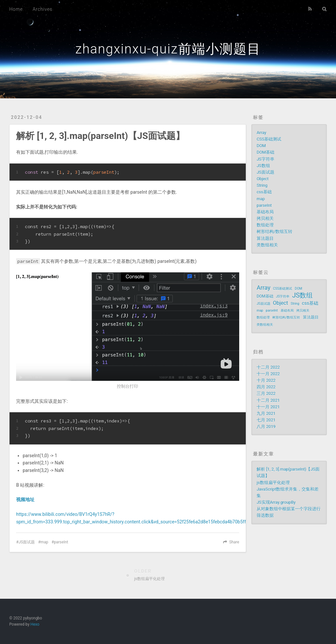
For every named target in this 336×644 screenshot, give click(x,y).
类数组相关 (267, 245)
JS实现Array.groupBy (276, 502)
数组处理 (265, 225)
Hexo (35, 624)
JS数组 (263, 166)
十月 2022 (266, 380)
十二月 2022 (268, 367)
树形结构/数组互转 (274, 232)
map (44, 542)
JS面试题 (27, 542)
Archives (43, 9)
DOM (261, 146)
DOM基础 (265, 152)
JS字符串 (265, 159)
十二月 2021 (268, 400)
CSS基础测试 (269, 139)
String (262, 185)
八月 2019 (266, 427)
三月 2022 (266, 393)
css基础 (264, 192)
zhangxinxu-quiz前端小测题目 (168, 49)
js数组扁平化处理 (273, 483)
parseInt (61, 542)
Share (234, 542)
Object (262, 179)
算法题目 (265, 238)
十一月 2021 (268, 407)
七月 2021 (266, 420)
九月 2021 (266, 413)
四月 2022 (266, 387)
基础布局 (265, 212)
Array (261, 133)
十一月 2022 (268, 374)
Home (16, 9)
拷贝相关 (265, 218)
